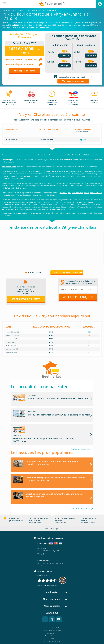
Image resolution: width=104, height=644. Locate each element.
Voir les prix (65, 65)
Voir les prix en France (24, 71)
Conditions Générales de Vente (52, 622)
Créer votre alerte (26, 299)
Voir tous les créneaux (73, 81)
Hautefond (63, 193)
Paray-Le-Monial (96, 193)
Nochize (87, 193)
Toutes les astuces (81, 502)
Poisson (4, 195)
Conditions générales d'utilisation (52, 624)
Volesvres (19, 195)
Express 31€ (64, 56)
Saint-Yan (11, 195)
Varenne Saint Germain (48, 195)
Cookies (52, 632)
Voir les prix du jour (78, 297)
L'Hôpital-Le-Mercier (76, 193)
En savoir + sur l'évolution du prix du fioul (67, 272)
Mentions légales (52, 627)
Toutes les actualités (80, 443)
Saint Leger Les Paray (31, 195)
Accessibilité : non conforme (52, 635)
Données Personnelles (52, 630)
